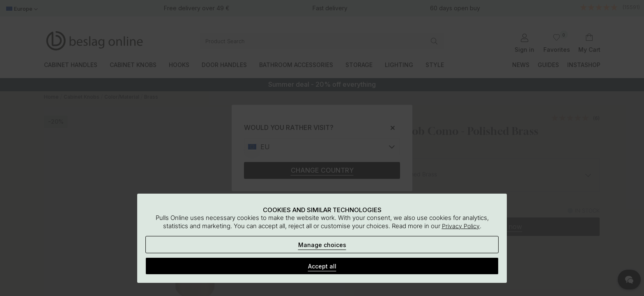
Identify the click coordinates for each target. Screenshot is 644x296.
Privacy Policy (461, 226)
